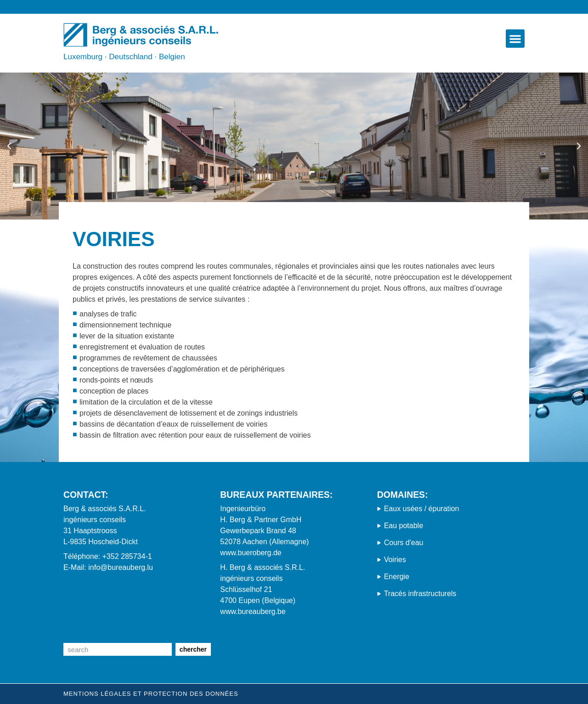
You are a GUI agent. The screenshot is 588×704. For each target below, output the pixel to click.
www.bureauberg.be (253, 611)
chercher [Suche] (193, 649)
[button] (515, 39)
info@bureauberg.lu (121, 567)
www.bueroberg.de (251, 553)
